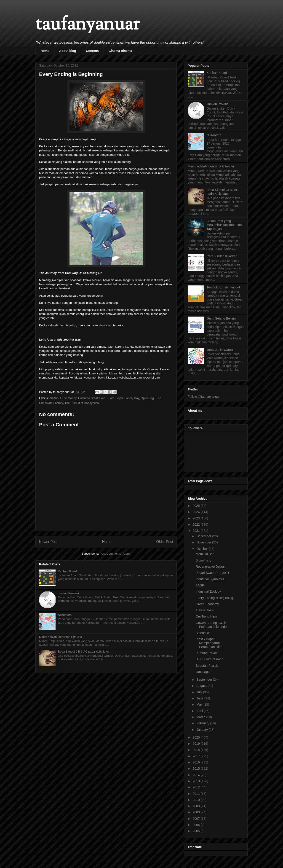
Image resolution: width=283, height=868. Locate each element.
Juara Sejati (115, 398)
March (201, 717)
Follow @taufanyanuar (204, 397)
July (200, 692)
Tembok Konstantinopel (223, 287)
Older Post (165, 542)
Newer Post (48, 542)
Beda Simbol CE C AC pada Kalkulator (83, 652)
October (203, 549)
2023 (197, 518)
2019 (197, 744)
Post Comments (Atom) (115, 554)
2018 (197, 750)
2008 (197, 812)
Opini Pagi (148, 398)
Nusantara (65, 615)
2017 (197, 756)
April (200, 711)
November (204, 542)
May (200, 704)
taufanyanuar (88, 25)
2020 (197, 737)
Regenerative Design (211, 567)
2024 (197, 512)
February (203, 723)
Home (45, 51)
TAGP (200, 585)
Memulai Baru (206, 554)
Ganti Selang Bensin (221, 318)
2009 (197, 806)
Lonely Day (132, 398)
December (204, 536)
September (205, 680)
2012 (197, 787)
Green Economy (207, 604)
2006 (197, 825)
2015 (197, 769)
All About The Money (63, 398)
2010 (197, 800)
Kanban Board (67, 571)
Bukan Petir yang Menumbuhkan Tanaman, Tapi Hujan (225, 225)
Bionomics (203, 633)
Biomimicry (203, 560)
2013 (197, 781)
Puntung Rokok (207, 653)
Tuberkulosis (205, 610)
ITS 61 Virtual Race (210, 659)
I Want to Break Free (92, 398)
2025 (197, 506)
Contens (92, 51)
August (202, 686)
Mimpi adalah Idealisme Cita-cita (61, 637)
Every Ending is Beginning (214, 598)
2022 (197, 524)
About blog (68, 51)
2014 (197, 775)
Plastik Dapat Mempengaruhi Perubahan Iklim (209, 643)
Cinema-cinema (120, 51)
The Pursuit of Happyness (82, 403)
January (203, 730)
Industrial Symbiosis (210, 579)
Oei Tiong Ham (206, 616)
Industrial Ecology (208, 591)
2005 (197, 831)
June (200, 698)
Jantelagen (204, 672)
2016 (197, 762)
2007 (197, 819)
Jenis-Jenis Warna (220, 350)
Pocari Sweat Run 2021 (212, 573)
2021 (197, 531)
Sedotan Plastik (207, 666)
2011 (197, 794)
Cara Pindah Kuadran (222, 256)
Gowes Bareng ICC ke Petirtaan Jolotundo (212, 625)
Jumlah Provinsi (68, 593)
